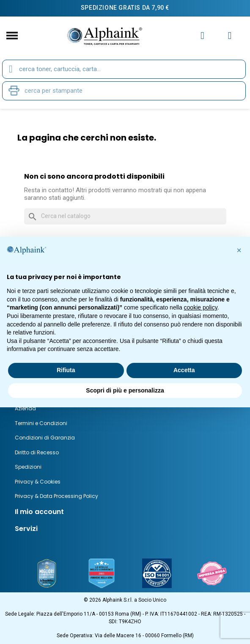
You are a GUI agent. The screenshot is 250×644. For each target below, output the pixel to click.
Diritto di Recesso (37, 452)
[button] (239, 250)
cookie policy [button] (201, 307)
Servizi (26, 529)
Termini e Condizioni (41, 423)
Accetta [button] (184, 370)
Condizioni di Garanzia (45, 438)
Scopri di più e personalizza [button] (125, 390)
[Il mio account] (202, 36)
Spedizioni (28, 467)
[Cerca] (125, 216)
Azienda (25, 408)
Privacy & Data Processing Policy (56, 496)
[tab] (125, 512)
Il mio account (39, 512)
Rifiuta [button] (66, 370)
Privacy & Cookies (38, 482)
